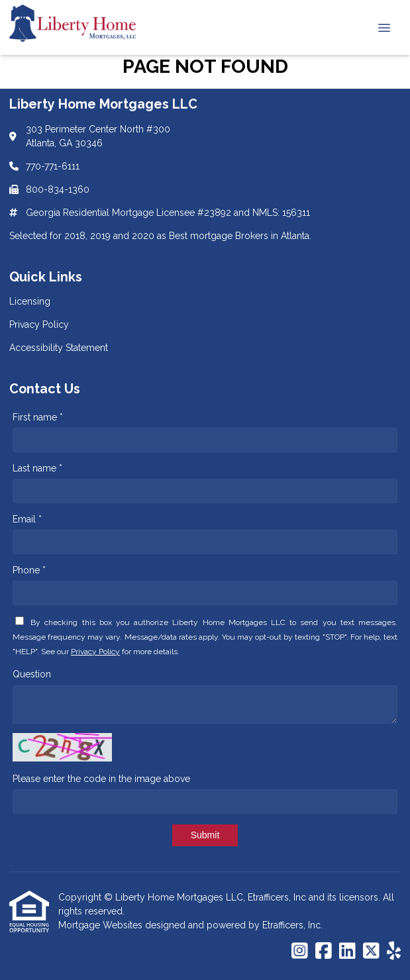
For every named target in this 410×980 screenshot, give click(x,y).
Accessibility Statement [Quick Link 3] (59, 348)
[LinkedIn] (347, 952)
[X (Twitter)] (371, 952)
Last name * (37, 468)
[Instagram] (300, 952)
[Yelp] (394, 952)
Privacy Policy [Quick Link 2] (39, 324)
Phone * (29, 570)
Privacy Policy (95, 652)
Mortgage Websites (102, 925)
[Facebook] (324, 952)
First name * (38, 417)
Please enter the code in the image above (101, 779)
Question (32, 674)
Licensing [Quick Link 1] (30, 301)
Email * (27, 519)
